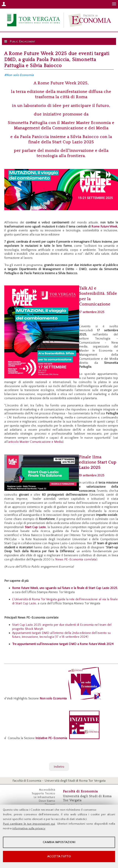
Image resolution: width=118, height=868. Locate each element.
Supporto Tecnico (43, 794)
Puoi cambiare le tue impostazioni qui (29, 824)
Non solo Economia (53, 698)
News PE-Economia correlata (76, 559)
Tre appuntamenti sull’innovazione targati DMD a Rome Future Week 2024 (63, 644)
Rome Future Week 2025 (63, 83)
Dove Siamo (47, 801)
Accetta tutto (59, 856)
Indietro (59, 767)
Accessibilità (47, 790)
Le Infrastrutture (44, 797)
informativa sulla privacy (29, 828)
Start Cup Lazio (35, 527)
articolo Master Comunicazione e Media (35, 442)
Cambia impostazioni (59, 842)
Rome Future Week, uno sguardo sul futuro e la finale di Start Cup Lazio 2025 (65, 588)
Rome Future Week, (105, 227)
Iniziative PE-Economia (51, 738)
